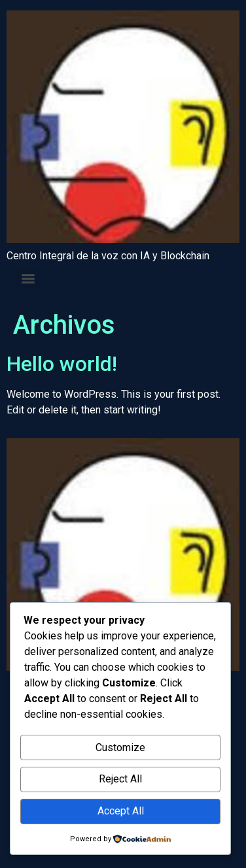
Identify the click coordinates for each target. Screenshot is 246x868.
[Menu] (28, 279)
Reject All (120, 779)
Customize (120, 747)
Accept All (121, 811)
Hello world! (62, 364)
